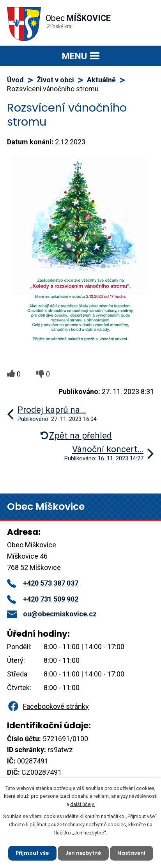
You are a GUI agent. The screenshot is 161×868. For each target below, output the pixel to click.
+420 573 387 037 (43, 583)
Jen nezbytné (83, 853)
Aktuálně (101, 80)
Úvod (15, 80)
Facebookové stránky (48, 706)
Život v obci (55, 80)
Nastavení (131, 853)
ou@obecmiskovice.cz (52, 614)
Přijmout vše (32, 853)
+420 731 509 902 (43, 599)
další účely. (82, 804)
